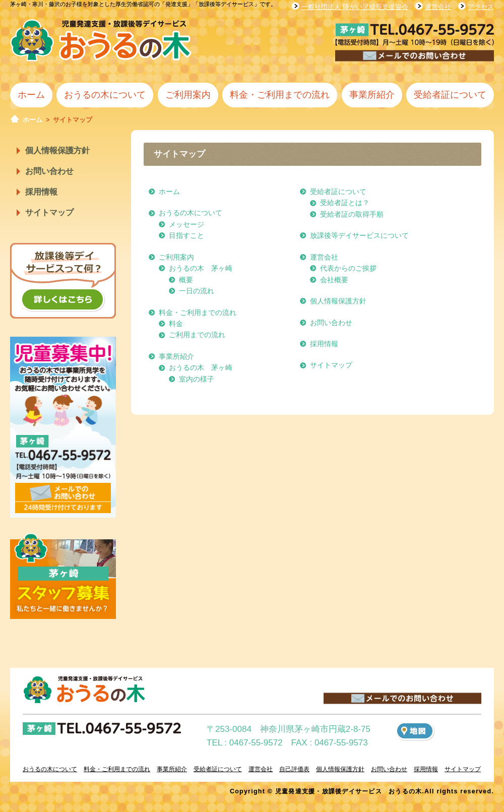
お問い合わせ (49, 171)
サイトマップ (49, 212)
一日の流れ (197, 291)
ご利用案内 (188, 95)
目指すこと (186, 235)
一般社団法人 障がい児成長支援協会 (355, 7)
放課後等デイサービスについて (359, 235)
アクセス (481, 7)
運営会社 (438, 7)
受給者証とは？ (345, 203)
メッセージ (186, 224)
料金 (176, 324)
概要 (186, 280)
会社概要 (334, 280)
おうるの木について (105, 95)
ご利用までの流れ (197, 335)
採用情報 (41, 192)
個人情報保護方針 (57, 150)
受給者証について (450, 95)
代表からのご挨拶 (348, 268)
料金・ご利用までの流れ (280, 95)
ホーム (31, 95)
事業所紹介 (372, 95)
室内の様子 (197, 379)
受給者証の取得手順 (352, 214)
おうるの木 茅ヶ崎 (201, 268)
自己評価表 (294, 769)
